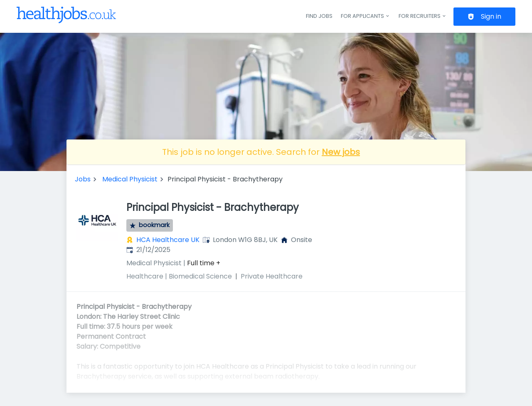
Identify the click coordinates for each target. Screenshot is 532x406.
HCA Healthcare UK (168, 240)
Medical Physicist (130, 179)
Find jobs (319, 16)
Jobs (83, 179)
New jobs (341, 152)
